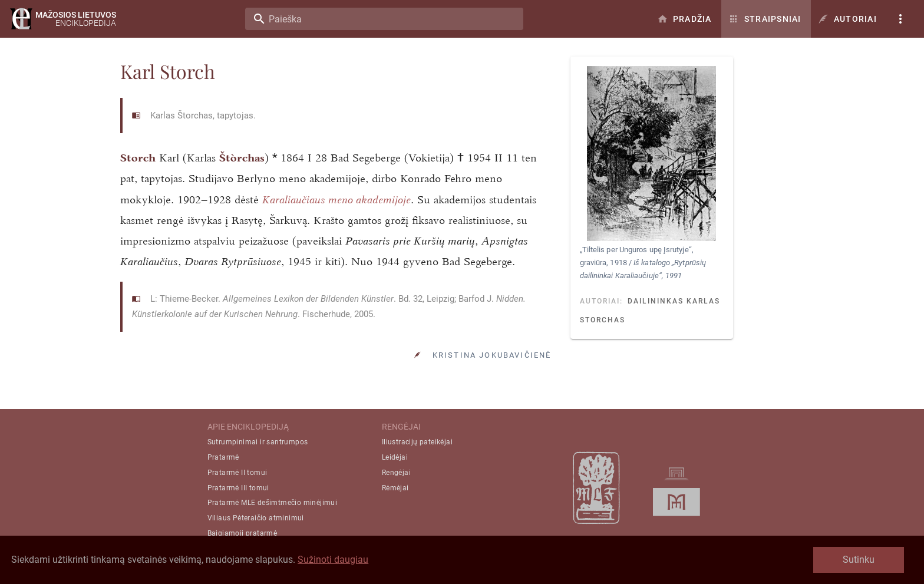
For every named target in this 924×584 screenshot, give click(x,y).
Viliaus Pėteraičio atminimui (256, 518)
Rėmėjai (395, 488)
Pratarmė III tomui (238, 488)
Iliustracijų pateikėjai (417, 442)
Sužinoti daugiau (333, 560)
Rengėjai (396, 473)
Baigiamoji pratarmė (242, 533)
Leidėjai (395, 457)
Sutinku (859, 560)
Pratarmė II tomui (237, 473)
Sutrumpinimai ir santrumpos (258, 442)
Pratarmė (223, 457)
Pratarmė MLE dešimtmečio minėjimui (273, 503)
